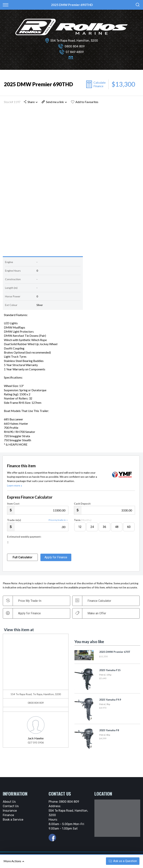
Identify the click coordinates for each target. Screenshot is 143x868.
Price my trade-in (58, 522)
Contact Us (11, 808)
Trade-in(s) (14, 521)
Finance (8, 817)
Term (83, 521)
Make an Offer (91, 615)
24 (92, 528)
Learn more (15, 487)
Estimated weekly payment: (24, 538)
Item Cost (13, 505)
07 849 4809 (75, 52)
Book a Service (13, 821)
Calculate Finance (100, 84)
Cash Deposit (82, 505)
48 (117, 528)
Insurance (10, 812)
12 (80, 528)
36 (104, 528)
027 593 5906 (36, 744)
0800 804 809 (75, 46)
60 (129, 528)
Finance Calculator (94, 602)
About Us (9, 803)
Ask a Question (123, 861)
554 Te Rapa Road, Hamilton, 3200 (74, 41)
